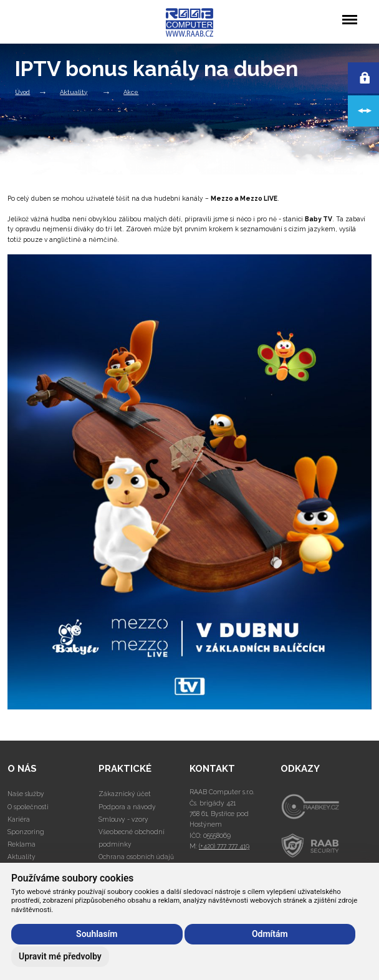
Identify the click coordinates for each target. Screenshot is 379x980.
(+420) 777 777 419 (224, 846)
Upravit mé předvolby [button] (60, 956)
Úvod (22, 91)
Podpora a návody (127, 807)
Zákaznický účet (125, 794)
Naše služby (26, 794)
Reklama (22, 844)
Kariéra (19, 819)
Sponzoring (26, 832)
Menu (349, 13)
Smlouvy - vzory (123, 819)
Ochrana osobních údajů (136, 857)
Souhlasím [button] (97, 934)
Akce (131, 91)
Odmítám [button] (270, 934)
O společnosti (28, 807)
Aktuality (74, 91)
